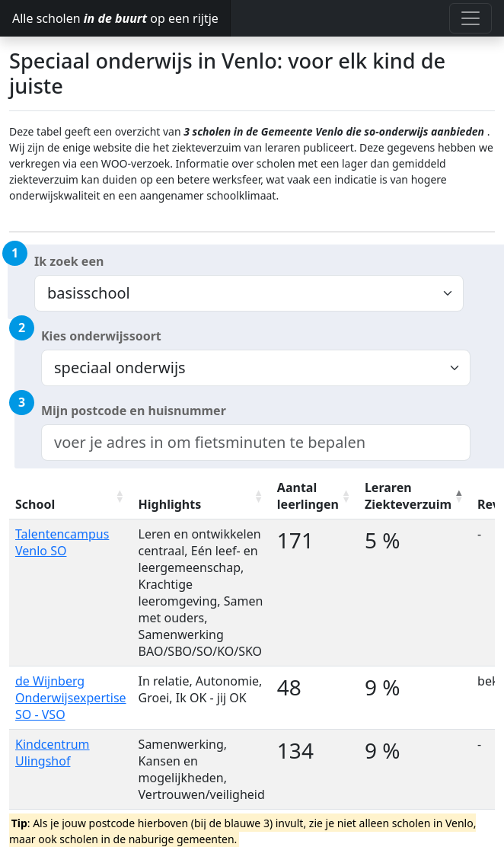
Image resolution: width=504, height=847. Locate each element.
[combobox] (256, 443)
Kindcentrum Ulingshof (53, 753)
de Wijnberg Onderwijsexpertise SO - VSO (71, 698)
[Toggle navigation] (471, 18)
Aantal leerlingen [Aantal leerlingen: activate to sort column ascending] (308, 496)
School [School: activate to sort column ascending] (35, 504)
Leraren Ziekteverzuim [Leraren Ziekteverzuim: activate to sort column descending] (408, 496)
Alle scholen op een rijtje (115, 18)
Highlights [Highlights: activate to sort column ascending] (170, 504)
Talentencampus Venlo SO (62, 542)
